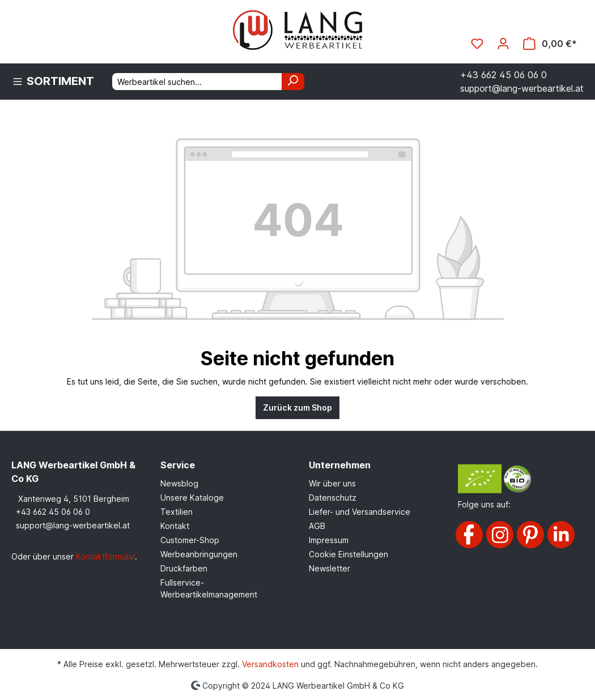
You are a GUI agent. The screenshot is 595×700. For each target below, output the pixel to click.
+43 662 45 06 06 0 (53, 512)
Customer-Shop (190, 540)
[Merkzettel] (477, 44)
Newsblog (179, 483)
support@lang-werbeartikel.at (73, 525)
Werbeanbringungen (199, 554)
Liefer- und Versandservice (360, 512)
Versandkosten (270, 664)
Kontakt (175, 526)
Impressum (329, 540)
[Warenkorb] (550, 44)
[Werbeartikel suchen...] (197, 82)
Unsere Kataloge (192, 498)
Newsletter (330, 568)
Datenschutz (333, 498)
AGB (317, 526)
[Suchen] (293, 82)
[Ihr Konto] (503, 44)
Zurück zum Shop (297, 407)
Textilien (177, 512)
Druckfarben (184, 568)
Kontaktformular (105, 556)
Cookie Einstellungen (348, 554)
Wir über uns (332, 483)
